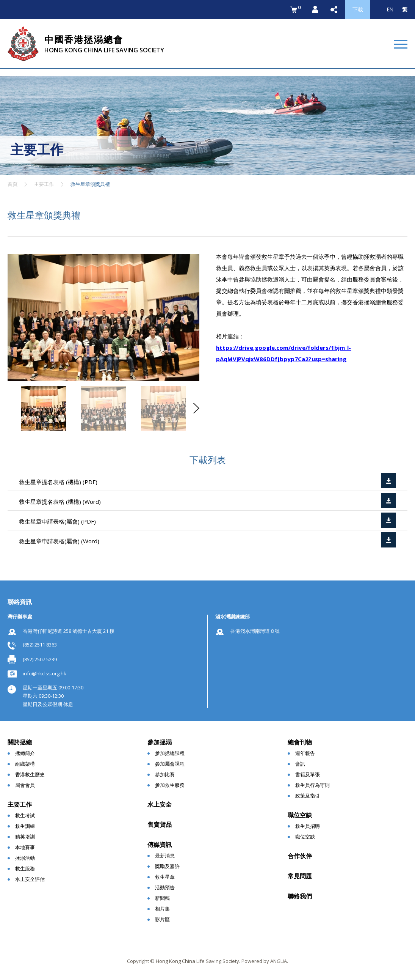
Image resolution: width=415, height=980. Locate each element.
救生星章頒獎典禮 (90, 184)
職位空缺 (300, 815)
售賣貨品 (160, 824)
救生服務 (25, 868)
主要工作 (44, 184)
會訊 (300, 764)
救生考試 (25, 815)
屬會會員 (25, 785)
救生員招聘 (308, 826)
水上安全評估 (30, 879)
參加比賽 (165, 774)
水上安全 (160, 804)
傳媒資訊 (160, 845)
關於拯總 (20, 742)
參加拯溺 (160, 742)
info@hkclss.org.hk (45, 673)
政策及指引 (308, 796)
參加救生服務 (170, 785)
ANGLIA (279, 961)
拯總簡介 (25, 753)
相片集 (162, 909)
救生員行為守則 (312, 785)
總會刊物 (300, 742)
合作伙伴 (300, 856)
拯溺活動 (25, 858)
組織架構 (25, 764)
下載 (358, 9)
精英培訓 (25, 837)
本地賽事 (25, 847)
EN (390, 9)
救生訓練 (25, 826)
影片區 (162, 919)
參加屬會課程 (170, 764)
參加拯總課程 (170, 753)
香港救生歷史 (30, 774)
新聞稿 (162, 898)
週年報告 (305, 753)
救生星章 (165, 877)
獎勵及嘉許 (167, 866)
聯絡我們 (300, 896)
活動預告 (165, 887)
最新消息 (165, 856)
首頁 (13, 184)
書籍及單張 (308, 774)
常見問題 (300, 876)
